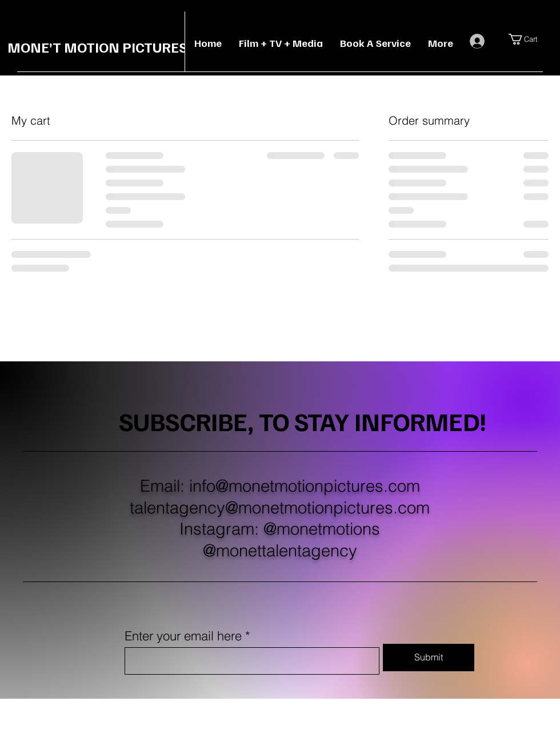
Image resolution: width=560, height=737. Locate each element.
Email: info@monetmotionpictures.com (280, 486)
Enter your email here (183, 636)
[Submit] (429, 658)
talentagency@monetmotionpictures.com (280, 507)
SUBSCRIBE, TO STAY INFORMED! (303, 421)
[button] (530, 39)
